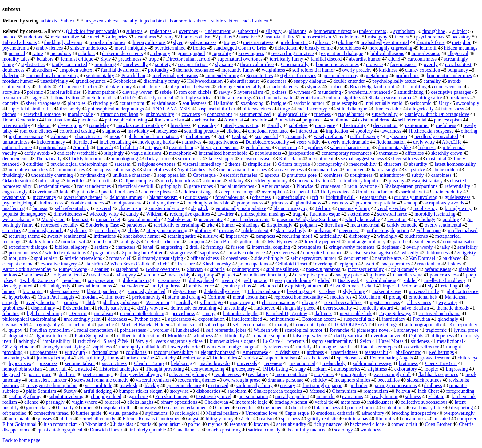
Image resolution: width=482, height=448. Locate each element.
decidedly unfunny (270, 181)
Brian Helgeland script (372, 87)
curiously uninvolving (416, 197)
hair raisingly (385, 170)
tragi (297, 214)
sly (431, 286)
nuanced (17, 53)
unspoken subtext (102, 21)
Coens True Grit (441, 363)
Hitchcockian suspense (431, 131)
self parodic (256, 280)
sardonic (152, 275)
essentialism (181, 147)
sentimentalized (255, 114)
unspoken (355, 170)
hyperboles (19, 297)
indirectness (52, 203)
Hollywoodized (336, 192)
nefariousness (438, 269)
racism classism (256, 159)
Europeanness (44, 352)
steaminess (145, 37)
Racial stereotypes (379, 347)
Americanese (255, 352)
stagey (36, 98)
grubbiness (13, 308)
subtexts (49, 21)
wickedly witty (104, 214)
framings (215, 247)
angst (193, 419)
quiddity (451, 219)
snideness (420, 341)
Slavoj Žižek (116, 341)
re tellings (388, 325)
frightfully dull (340, 197)
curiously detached (147, 291)
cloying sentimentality (240, 87)
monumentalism (291, 374)
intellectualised (463, 230)
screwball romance (42, 114)
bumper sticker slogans (233, 341)
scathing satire (182, 236)
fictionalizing (105, 352)
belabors (45, 59)
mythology (425, 219)
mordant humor (18, 81)
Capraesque (204, 175)
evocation (397, 219)
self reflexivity (365, 136)
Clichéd (223, 408)
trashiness (99, 275)
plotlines (203, 230)
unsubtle (259, 120)
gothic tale (250, 242)
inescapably (179, 275)
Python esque (148, 319)
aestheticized (317, 358)
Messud (317, 391)
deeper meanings (238, 192)
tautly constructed (69, 64)
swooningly (468, 103)
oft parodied (14, 413)
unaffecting (14, 208)
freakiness (459, 98)
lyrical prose (466, 330)
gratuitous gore (302, 175)
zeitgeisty (466, 253)
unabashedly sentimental (385, 42)
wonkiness (371, 430)
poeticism (287, 147)
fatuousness (453, 109)
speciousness (350, 358)
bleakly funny (118, 87)
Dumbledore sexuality (267, 142)
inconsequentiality (366, 269)
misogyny (378, 37)
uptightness (361, 175)
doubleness (13, 70)
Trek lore (186, 264)
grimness (279, 203)
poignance (313, 120)
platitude (85, 192)
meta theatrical (365, 225)
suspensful (303, 192)
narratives (192, 142)
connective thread (51, 413)
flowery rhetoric (184, 347)
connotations (220, 114)
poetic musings (97, 374)
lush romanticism (61, 424)
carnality (432, 81)
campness (265, 236)
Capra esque (297, 413)
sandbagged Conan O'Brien (241, 48)
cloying (310, 302)
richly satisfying (114, 308)
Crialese (327, 291)
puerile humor (361, 408)
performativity (146, 297)
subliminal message (372, 363)
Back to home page (21, 440)
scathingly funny (25, 396)
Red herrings (441, 352)
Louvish (105, 147)
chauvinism (130, 208)
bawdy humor (384, 396)
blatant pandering (104, 291)
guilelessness (458, 197)
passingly (55, 402)
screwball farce (392, 214)
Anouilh (81, 147)
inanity (282, 325)
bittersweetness (258, 109)
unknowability (160, 114)
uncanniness (414, 419)
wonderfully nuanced (369, 92)
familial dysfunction (121, 70)
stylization (397, 136)
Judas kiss (123, 424)
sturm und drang (184, 297)
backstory (461, 37)
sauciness (34, 275)
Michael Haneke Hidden (145, 325)
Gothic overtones (163, 269)
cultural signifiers (344, 98)
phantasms (187, 325)
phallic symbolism (121, 302)
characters (126, 247)
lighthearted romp (44, 313)
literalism (334, 225)
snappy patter (349, 275)
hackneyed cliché (367, 424)
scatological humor (304, 330)
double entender (349, 81)
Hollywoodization (205, 81)
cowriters (191, 114)
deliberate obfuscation (139, 336)
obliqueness (442, 336)
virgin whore (85, 402)
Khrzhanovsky (217, 264)
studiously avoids (45, 230)
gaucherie (138, 396)
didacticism (286, 48)
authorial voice (17, 147)
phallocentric (409, 352)
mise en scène (140, 358)
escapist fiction (193, 64)
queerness (277, 81)
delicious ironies (126, 197)
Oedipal (240, 136)
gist (221, 136)
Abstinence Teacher (78, 87)
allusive (211, 236)
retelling (449, 286)
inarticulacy (394, 319)
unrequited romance (323, 253)
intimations (105, 236)
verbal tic (324, 402)
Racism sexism (169, 120)
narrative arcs (388, 258)
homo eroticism (196, 37)
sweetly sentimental (67, 236)
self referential (412, 120)
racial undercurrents (250, 219)
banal (148, 247)
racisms (226, 230)
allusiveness (419, 302)
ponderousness (444, 275)
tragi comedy (404, 269)
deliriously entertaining (194, 308)
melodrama (350, 37)
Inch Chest (428, 391)
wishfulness (164, 103)
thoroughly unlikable (140, 347)
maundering (329, 92)
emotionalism (53, 147)
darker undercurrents (122, 53)
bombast (80, 219)
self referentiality (72, 208)
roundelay (99, 125)
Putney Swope (73, 269)
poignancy (458, 70)
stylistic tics (33, 64)
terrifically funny (287, 59)
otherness (261, 197)
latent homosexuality (455, 164)
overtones (188, 31)
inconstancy (45, 197)
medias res (341, 297)
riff (315, 197)
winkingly (387, 236)
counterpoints (245, 269)
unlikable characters (28, 170)
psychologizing (18, 203)
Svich (365, 341)
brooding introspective (414, 413)
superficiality (385, 114)
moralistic (102, 242)
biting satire (430, 98)
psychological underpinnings (79, 164)
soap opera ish (172, 175)
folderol (112, 402)
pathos (226, 37)
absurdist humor (365, 59)
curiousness (197, 197)
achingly (27, 341)
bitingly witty (458, 208)
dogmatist (18, 336)
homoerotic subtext (189, 21)
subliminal (341, 120)
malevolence (132, 286)
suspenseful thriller (216, 109)
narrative (248, 37)
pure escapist (344, 103)
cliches (9, 114)
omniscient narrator (47, 380)
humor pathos (101, 92)
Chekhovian (216, 402)
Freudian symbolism (50, 330)
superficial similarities (31, 109)
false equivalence (310, 336)
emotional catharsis (335, 413)
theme (234, 164)
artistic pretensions (83, 258)
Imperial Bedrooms (401, 286)
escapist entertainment (186, 408)
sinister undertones (89, 48)
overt (369, 264)
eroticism (310, 98)
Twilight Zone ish (38, 280)
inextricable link (356, 313)
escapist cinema (18, 264)
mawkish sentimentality (140, 125)
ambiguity (160, 53)
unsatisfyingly (54, 81)
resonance (12, 98)
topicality (222, 53)
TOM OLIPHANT (352, 325)
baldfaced (452, 258)
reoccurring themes (197, 380)
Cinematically (295, 64)
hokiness (427, 147)
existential (436, 159)
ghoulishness (308, 203)
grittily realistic (322, 419)
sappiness (209, 253)
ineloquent (274, 408)
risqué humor (351, 114)
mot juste (18, 258)
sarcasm (123, 164)
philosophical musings (263, 214)
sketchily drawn (447, 153)
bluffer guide (89, 413)
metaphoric (180, 153)
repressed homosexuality (299, 297)
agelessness (180, 319)
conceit (93, 37)
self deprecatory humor (314, 258)
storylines (324, 374)
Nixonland (96, 424)
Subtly (70, 391)
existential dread (374, 120)
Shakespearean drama (390, 98)
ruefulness (446, 125)
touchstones (416, 236)
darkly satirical (349, 336)
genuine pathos (236, 286)
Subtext (68, 21)
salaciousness (203, 42)
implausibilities (66, 92)
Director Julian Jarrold (188, 59)
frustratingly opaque (322, 385)
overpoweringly (459, 413)
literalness (181, 125)
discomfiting (414, 87)
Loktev (454, 264)
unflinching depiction (388, 230)
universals (247, 363)
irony (168, 37)
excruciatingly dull (392, 374)
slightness (377, 369)
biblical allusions (387, 53)
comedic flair (404, 424)
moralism (103, 313)
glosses (45, 419)
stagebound (127, 269)
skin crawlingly (291, 230)
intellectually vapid (383, 103)
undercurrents (373, 31)
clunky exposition (423, 70)
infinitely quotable (148, 430)
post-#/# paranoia (323, 269)
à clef (246, 419)
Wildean (154, 214)
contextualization (312, 181)
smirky (251, 358)
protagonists (310, 247)
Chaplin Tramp (149, 363)
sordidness (350, 48)
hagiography (48, 325)
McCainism (370, 297)
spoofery (364, 131)
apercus (272, 175)
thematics (388, 153)
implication (337, 131)
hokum (320, 369)
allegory (273, 31)
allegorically (421, 109)
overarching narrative (292, 53)
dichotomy (359, 236)
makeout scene (387, 291)
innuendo (326, 396)
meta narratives (258, 42)
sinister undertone (166, 208)
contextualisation (460, 242)
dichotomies (198, 136)
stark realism (204, 120)
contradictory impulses (359, 181)
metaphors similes (352, 380)
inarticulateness (284, 87)
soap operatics (396, 264)
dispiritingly (43, 308)
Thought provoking (165, 369)
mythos (215, 424)
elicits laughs (140, 402)
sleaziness (338, 203)
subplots (87, 53)
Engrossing (457, 369)
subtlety (163, 64)
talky (445, 247)
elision (44, 125)
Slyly (106, 59)
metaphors (61, 53)
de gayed (11, 374)
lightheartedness (51, 336)
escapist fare (374, 197)
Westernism (158, 302)
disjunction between (191, 87)
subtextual (248, 31)
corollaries (136, 352)
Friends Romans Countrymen (152, 419)
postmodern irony (341, 75)
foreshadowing (230, 197)
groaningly (296, 136)
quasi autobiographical (60, 430)
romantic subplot (269, 336)
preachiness (130, 59)
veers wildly (308, 142)
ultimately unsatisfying (160, 258)
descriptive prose (312, 275)
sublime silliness (282, 269)
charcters (393, 164)
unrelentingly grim (82, 319)
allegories (117, 37)
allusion (323, 42)
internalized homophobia (223, 153)
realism (266, 419)
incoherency (425, 208)
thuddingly (13, 175)
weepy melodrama (293, 280)
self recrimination (250, 325)
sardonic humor (309, 103)
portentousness (23, 253)
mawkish (128, 385)
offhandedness (204, 258)
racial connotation (95, 330)
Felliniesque (429, 230)
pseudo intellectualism (142, 313)
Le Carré (271, 341)
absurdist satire (245, 81)
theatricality (354, 125)
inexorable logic (251, 402)
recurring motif (297, 236)
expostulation (211, 319)
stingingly (114, 153)
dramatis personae (286, 380)
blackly (152, 385)
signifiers (314, 147)
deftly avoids (37, 153)
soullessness (194, 103)
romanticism (376, 391)
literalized (82, 142)
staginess (111, 131)
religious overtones (156, 164)
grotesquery (243, 369)
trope (154, 59)
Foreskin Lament (172, 396)
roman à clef (108, 219)
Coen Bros (222, 242)
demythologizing (208, 369)
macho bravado (215, 363)
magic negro (242, 302)
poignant (309, 225)
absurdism (42, 70)
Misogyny (126, 275)
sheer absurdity (291, 424)
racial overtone (362, 186)
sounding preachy (202, 131)
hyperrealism (250, 92)
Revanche (340, 330)
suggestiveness (223, 142)
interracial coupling (271, 247)
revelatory (258, 374)
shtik (91, 302)
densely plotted (17, 286)
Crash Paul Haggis (56, 297)
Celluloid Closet (291, 264)
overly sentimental (443, 225)
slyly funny (354, 291)
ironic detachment (376, 192)
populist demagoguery (24, 214)
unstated (442, 419)
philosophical (201, 280)
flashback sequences (438, 374)
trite (211, 225)
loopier (431, 369)
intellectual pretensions (175, 75)
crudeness (330, 186)
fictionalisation (391, 142)
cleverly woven (137, 92)
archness (315, 352)
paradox (70, 302)
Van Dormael (422, 258)
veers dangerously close (179, 341)
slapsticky (415, 170)
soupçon (196, 242)
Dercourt (78, 313)
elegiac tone (185, 291)
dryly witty (424, 142)
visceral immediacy (202, 164)
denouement (356, 258)
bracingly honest (291, 402)
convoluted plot (311, 325)
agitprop (206, 275)
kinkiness (388, 70)
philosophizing (136, 280)
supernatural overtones (240, 59)
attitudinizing (411, 92)
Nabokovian (179, 219)
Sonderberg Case (103, 225)
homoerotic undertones (449, 75)
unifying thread (167, 286)
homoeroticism (316, 37)
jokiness (279, 92)
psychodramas (430, 37)
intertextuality (16, 125)
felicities (11, 313)
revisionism (14, 197)
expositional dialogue (342, 53)
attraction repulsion (119, 114)
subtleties (298, 125)
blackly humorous (87, 159)
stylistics (79, 230)
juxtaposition (302, 153)
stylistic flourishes (298, 75)
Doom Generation (20, 120)
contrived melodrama (440, 313)
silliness (413, 396)
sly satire (224, 64)
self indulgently (55, 286)
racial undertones (237, 186)
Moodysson (53, 219)
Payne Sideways (395, 313)
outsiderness (151, 87)
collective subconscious (424, 402)
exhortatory (406, 369)
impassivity (237, 236)
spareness (291, 419)
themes (402, 37)
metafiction (377, 75)
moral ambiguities (108, 42)
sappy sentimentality (332, 341)
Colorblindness (381, 280)
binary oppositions (179, 402)
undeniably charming (52, 175)
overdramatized (386, 336)
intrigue (279, 103)
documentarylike (394, 147)
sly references (275, 347)
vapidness (102, 347)
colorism (59, 136)
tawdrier (225, 214)
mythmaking (93, 175)
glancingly (448, 319)
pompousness (250, 203)
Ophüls (416, 336)
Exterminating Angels (391, 358)
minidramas (357, 419)
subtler (410, 280)
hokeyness (167, 131)
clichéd (234, 131)
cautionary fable (428, 408)
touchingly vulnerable (208, 203)
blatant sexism (164, 197)
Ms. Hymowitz (282, 242)
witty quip (75, 352)
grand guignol (191, 53)
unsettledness (344, 352)
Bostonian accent (319, 319)
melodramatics (101, 98)
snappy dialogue (310, 81)
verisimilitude (99, 385)
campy (209, 313)
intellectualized (247, 319)
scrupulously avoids (444, 203)
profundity (159, 70)
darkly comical (159, 98)
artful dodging (98, 391)
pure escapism (448, 120)
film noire (115, 297)
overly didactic (41, 302)
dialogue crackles (336, 347)
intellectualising (115, 142)
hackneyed (265, 308)
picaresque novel (373, 330)
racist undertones (94, 186)
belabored (268, 286)
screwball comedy (97, 419)
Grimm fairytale (294, 164)
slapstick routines (424, 380)
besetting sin (299, 291)
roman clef (120, 258)
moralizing (105, 64)
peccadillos (389, 380)
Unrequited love (261, 413)
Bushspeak (348, 280)
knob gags (130, 242)
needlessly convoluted (436, 136)
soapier (101, 269)
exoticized (218, 385)
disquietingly (280, 225)
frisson (238, 247)
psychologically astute (394, 81)
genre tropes (201, 186)
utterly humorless (178, 181)
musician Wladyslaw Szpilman (307, 219)
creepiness (349, 230)
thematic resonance (195, 70)
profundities (407, 75)
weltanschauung (18, 219)
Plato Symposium (92, 336)
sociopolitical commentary (53, 75)
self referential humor (314, 70)
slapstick (200, 208)
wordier (161, 330)
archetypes (408, 330)
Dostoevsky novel (214, 396)
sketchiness (359, 214)
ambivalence (201, 286)
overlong (324, 264)
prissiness (48, 363)
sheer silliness (405, 159)
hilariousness (327, 408)
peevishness (183, 313)
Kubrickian (290, 159)
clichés (130, 98)
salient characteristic (350, 147)
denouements (15, 159)
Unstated (83, 369)
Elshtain (436, 396)
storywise (179, 391)
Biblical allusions (20, 42)
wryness (302, 92)
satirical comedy (264, 430)
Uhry (444, 103)
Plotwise (305, 186)
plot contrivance (463, 291)
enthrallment (258, 147)
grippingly (171, 186)
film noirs (385, 419)
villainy (236, 181)
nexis (115, 136)
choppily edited (106, 396)
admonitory (373, 413)
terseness (273, 363)
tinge (285, 109)
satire (38, 53)
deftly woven (150, 308)
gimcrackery (38, 408)
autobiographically (424, 325)
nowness (148, 408)
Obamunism (344, 391)
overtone (44, 192)
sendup (411, 203)
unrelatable (20, 419)
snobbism (237, 391)
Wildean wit (266, 330)
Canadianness (187, 430)
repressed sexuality (60, 225)
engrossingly (15, 192)
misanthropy (392, 175)
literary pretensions (219, 147)
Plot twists (285, 120)
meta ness (350, 402)
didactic (299, 408)
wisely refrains (328, 136)
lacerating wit (16, 358)
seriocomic (421, 103)
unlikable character (131, 175)
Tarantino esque (325, 214)
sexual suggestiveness (362, 159)
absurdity (418, 164)
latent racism (58, 120)
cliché (164, 264)
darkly (133, 214)
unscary (288, 385)
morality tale (80, 114)
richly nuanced (328, 424)
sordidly (184, 302)
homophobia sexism (22, 369)
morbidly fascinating (435, 214)
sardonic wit (413, 192)
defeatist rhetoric (164, 242)
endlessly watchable (77, 153)
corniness (333, 175)
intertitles (76, 181)
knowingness (251, 53)
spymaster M (15, 325)
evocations (353, 396)
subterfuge (215, 325)
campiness (441, 175)
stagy (301, 369)
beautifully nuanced (307, 430)
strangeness (181, 253)
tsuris (146, 424)
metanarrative (325, 170)
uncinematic (211, 219)
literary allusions (149, 42)
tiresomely (70, 109)
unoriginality (354, 374)
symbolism (404, 31)
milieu (87, 408)
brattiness (408, 363)
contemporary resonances (347, 153)
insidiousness (380, 402)
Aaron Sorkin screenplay (27, 269)
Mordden (177, 336)
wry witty (448, 302)
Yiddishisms (287, 352)
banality (66, 408)
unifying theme (164, 203)
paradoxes (137, 225)
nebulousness (268, 153)
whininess (203, 336)
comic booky (107, 230)
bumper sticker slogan (141, 391)
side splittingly (269, 258)
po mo (194, 424)
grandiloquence (91, 81)
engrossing (171, 247)
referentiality (458, 186)
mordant (90, 297)
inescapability (363, 164)
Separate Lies (260, 75)
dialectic (11, 75)
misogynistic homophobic (52, 385)
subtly (418, 175)
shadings (251, 225)
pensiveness (284, 253)
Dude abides (225, 358)
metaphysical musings (114, 170)
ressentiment (321, 159)
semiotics (12, 230)
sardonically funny (254, 385)
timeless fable (388, 109)
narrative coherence (246, 253)
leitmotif (428, 48)
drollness (433, 385)
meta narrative (65, 37)
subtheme (212, 181)
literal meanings (236, 98)
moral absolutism (250, 297)
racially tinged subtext (144, 21)
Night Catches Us (194, 170)
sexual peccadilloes (343, 302)
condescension (448, 87)
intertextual (307, 131)
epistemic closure (184, 385)
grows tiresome (435, 358)
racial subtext (255, 21)
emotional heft (423, 297)
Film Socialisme (264, 291)
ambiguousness (127, 203)
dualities (67, 374)
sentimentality (100, 75)
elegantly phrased (218, 352)
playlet (228, 275)
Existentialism (77, 308)
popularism (170, 424)
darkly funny (41, 242)
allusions (298, 31)
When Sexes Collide (130, 264)
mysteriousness (385, 302)
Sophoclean (125, 81)
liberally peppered (322, 242)
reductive (87, 341)
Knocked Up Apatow (286, 313)
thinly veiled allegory (141, 374)
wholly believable (362, 219)
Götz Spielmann (18, 347)
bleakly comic (319, 48)
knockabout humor (141, 236)
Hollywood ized (66, 275)
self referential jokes (226, 330)
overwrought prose (242, 380)
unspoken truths (117, 408)
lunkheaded (188, 330)
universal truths (424, 291)
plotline (346, 42)
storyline (11, 92)
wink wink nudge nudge (231, 347)
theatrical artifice (257, 64)
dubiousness (438, 253)
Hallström (224, 103)
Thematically (49, 159)
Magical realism (222, 413)
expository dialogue (28, 247)
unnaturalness (16, 142)
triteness (323, 114)
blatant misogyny (291, 208)
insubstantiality (279, 37)
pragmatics (104, 253)
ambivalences (49, 48)
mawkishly (138, 131)
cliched (31, 402)
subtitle (217, 269)
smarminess (190, 159)
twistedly (409, 253)
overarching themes (83, 197)
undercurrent (218, 31)
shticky (168, 358)
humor (228, 225)
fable (65, 192)
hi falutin (129, 147)
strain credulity (447, 192)
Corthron (216, 297)
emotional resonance (268, 131)
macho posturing (224, 430)
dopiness (390, 247)
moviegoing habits (157, 142)
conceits (10, 103)
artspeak (154, 147)
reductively (194, 358)
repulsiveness (227, 374)
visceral (104, 208)
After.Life (452, 142)
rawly (224, 92)
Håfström (94, 264)
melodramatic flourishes (243, 170)
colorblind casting (77, 131)
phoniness (88, 120)
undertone (34, 37)
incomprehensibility (174, 352)
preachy (397, 181)
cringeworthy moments (352, 247)
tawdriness (391, 131)
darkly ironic (158, 159)
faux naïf (58, 369)
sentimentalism (80, 363)
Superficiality (291, 197)
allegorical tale (292, 114)
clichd (394, 59)
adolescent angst (198, 192)
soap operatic (101, 280)
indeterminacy (51, 142)
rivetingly (103, 103)
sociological (187, 413)
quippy (15, 330)
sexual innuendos (95, 286)
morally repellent (292, 396)
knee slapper (221, 159)
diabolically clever (222, 291)
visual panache (123, 413)
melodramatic (294, 42)
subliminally (233, 336)
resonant (238, 424)
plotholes (77, 103)
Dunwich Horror (106, 430)
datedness (117, 319)
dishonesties (208, 391)
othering (469, 131)
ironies (200, 48)
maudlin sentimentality (265, 275)
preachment (79, 325)
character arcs (89, 136)
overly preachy (357, 70)
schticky (319, 380)
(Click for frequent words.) (93, 31)
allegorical (458, 53)
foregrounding (460, 391)
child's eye (468, 358)
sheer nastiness (65, 291)
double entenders (87, 203)
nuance (9, 37)
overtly (431, 64)
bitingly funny (220, 419)
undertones (161, 31)
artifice (336, 87)
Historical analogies (119, 369)
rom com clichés (195, 92)
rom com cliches (36, 131)
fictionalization (64, 98)
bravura (261, 424)
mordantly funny (238, 70)
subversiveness (289, 170)
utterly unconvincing (167, 230)
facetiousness (403, 64)
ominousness (282, 319)
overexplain (273, 192)
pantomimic (417, 125)
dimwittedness (68, 214)
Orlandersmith (17, 181)
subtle (166, 92)
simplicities (259, 164)
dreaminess (169, 280)
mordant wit (73, 242)
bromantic (33, 291)
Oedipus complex (136, 181)
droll (194, 247)
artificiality (331, 236)
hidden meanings (461, 48)
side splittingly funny (98, 358)
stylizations (156, 413)
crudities (35, 164)
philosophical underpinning (30, 319)
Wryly (142, 341)
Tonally (274, 125)
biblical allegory (71, 247)
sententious (393, 408)
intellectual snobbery (445, 280)
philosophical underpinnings (116, 109)
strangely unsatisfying (63, 347)
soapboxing (252, 103)
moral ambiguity (131, 48)
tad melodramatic (276, 98)
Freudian (421, 319)
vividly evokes (392, 208)
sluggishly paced (299, 308)
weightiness (273, 70)
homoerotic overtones (337, 64)
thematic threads (453, 308)
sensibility (468, 247)
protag (395, 297)
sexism (101, 247)
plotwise (374, 64)
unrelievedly (136, 64)
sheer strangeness (43, 103)
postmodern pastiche (376, 203)
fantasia (40, 208)
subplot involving (66, 396)
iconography (330, 164)
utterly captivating (241, 125)
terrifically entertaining (177, 225)
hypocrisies (20, 363)
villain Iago (211, 302)
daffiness (323, 313)
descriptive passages (451, 92)
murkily (304, 347)
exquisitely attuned (304, 286)
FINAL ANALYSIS (171, 109)
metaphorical (302, 363)
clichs (133, 230)
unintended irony (222, 75)
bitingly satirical (197, 98)
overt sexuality (338, 308)
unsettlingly (235, 308)
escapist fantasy (427, 181)
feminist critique (77, 59)
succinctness (114, 363)
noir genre (325, 125)
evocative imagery (59, 264)
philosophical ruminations (153, 136)
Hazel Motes (391, 341)
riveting (229, 280)
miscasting (49, 181)
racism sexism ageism (371, 253)
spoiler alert (46, 258)
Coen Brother (438, 424)
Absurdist (233, 120)
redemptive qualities (190, 214)
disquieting (462, 408)
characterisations (279, 302)
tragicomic (436, 330)
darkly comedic (402, 225)
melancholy (334, 363)
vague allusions (146, 153)
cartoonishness (422, 59)
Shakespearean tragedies (278, 391)
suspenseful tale (359, 319)
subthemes (425, 242)
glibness (378, 275)
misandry (207, 125)
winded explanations (65, 253)
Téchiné (323, 208)
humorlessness (426, 53)
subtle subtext (225, 21)
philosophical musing (126, 120)
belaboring (181, 363)
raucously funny (354, 208)
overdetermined (170, 48)
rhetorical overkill (136, 186)
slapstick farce (431, 42)
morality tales (16, 59)
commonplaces (70, 170)
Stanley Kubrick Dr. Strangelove (437, 114)
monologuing (125, 159)
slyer (178, 42)
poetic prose (39, 374)
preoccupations (253, 264)
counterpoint (132, 103)
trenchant (72, 280)
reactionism (429, 264)
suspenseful (266, 136)
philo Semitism (41, 391)
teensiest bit (377, 352)
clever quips (70, 125)
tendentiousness (54, 186)
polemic (35, 92)
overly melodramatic (348, 142)
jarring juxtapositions (396, 385)
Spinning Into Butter (142, 253)
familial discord (326, 59)
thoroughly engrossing (390, 48)
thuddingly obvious (63, 42)
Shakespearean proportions (411, 186)
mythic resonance (26, 136)
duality (45, 87)
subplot (460, 31)
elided (324, 280)
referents (296, 341)
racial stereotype (313, 109)
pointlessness (133, 330)
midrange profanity (367, 242)
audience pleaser (158, 192)
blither (66, 419)
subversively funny (188, 374)
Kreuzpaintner (464, 325)
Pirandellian (133, 75)
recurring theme (24, 236)
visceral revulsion (153, 380)
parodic (400, 242)
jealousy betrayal (54, 358)
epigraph (348, 264)
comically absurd (376, 308)
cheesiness (237, 258)
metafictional (450, 341)
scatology (344, 430)
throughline (434, 31)
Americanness (275, 186)
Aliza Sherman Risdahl (352, 286)
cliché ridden (445, 170)
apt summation (253, 396)
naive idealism (415, 308)
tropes (230, 42)
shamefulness (156, 170)
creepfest (247, 408)
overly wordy (420, 247)
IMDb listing (275, 369)
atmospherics (347, 369)
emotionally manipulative (241, 208)
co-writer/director (421, 347)
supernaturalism (281, 358)
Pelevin (403, 391)
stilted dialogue (352, 109)
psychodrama (16, 48)
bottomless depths (241, 313)
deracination (385, 125)
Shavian (195, 269)
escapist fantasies (240, 175)
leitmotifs (102, 181)
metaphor (461, 42)
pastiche (106, 325)
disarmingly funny (162, 81)
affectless (414, 153)
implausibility (57, 341)
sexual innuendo (144, 219)
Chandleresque (408, 275)
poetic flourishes (118, 192)
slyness (314, 87)
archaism (323, 230)
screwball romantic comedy (101, 380)
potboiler (359, 385)
